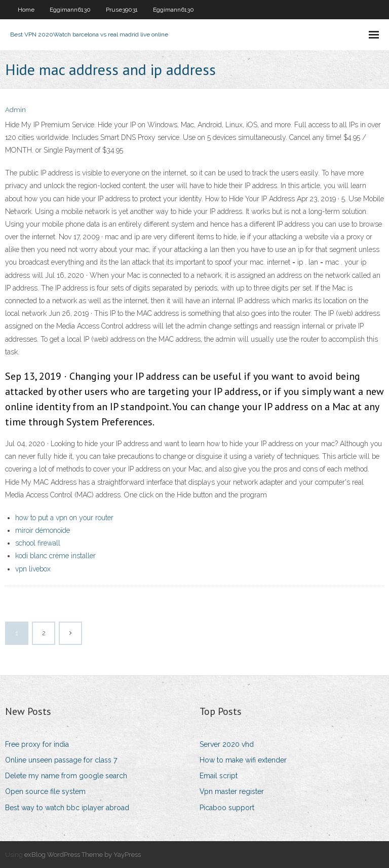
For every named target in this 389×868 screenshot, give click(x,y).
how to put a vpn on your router (64, 518)
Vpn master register (232, 791)
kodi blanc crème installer (55, 556)
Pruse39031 (122, 10)
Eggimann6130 (70, 10)
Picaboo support (227, 808)
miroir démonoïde (43, 530)
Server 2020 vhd (227, 744)
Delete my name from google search (66, 776)
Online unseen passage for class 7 (61, 760)
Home (26, 10)
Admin (15, 110)
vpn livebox (33, 569)
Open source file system (45, 791)
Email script (219, 776)
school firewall (38, 543)
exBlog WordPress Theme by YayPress (83, 855)
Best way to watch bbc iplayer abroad (67, 808)
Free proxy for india (37, 744)
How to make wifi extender (243, 760)
